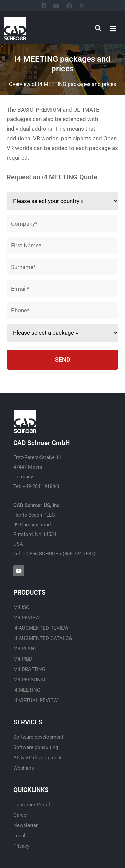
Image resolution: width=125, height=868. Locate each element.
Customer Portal (32, 805)
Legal (19, 836)
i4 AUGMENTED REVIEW (41, 628)
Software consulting (36, 747)
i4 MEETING (27, 690)
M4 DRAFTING (29, 669)
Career (21, 815)
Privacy (21, 846)
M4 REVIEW (26, 618)
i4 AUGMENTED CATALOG (43, 638)
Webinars (24, 768)
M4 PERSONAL (30, 680)
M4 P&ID (23, 659)
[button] (113, 28)
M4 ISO (21, 607)
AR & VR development (37, 758)
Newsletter (25, 825)
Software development (38, 737)
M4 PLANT (25, 649)
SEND (63, 359)
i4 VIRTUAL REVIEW (35, 700)
